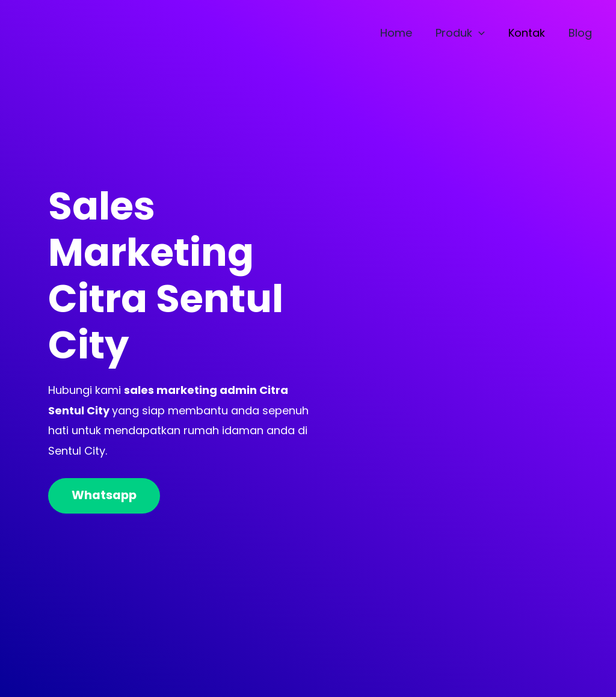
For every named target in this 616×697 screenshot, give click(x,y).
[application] (483, 33)
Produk (465, 33)
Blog (581, 33)
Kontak (530, 33)
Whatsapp (105, 496)
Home (403, 33)
